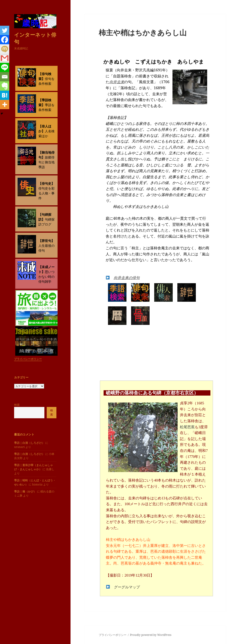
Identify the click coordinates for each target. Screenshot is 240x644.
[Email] (5, 77)
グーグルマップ (127, 587)
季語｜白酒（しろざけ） (29, 443)
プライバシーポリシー (28, 359)
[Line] (5, 67)
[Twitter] (5, 30)
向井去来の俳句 (127, 278)
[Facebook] (5, 40)
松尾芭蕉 (187, 427)
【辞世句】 (46, 241)
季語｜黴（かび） (25, 491)
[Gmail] (5, 58)
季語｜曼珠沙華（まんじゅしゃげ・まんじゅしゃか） (34, 467)
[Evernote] (5, 86)
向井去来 (117, 82)
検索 (17, 405)
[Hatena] (5, 95)
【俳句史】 (46, 183)
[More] (5, 105)
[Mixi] (5, 49)
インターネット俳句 (35, 38)
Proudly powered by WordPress (151, 635)
